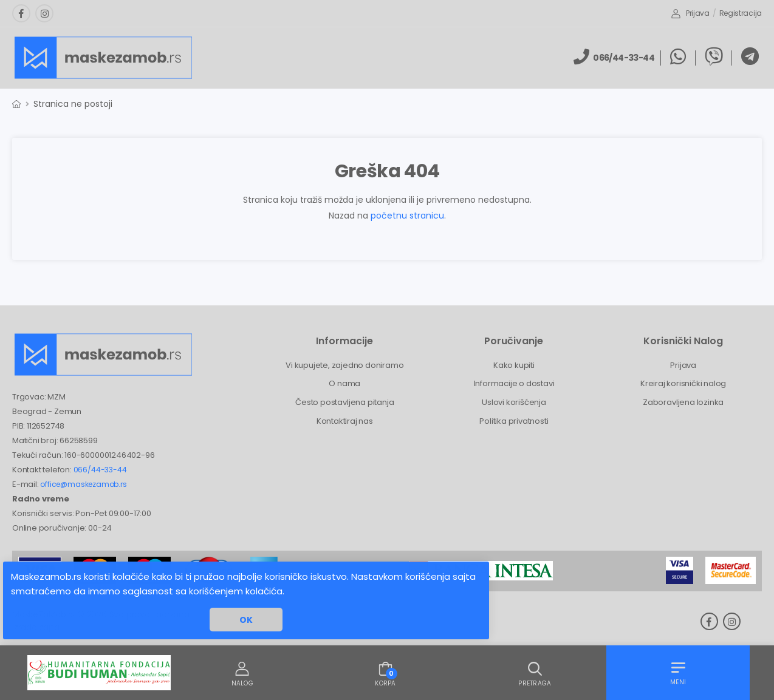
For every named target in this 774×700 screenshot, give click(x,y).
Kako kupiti (514, 365)
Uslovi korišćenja (514, 402)
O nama (344, 383)
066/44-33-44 (100, 470)
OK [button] (246, 620)
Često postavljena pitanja (344, 402)
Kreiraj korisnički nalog (683, 383)
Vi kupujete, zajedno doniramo (344, 365)
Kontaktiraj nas (345, 421)
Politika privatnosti (514, 421)
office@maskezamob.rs (83, 484)
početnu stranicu (407, 216)
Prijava (690, 13)
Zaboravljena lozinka (683, 402)
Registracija (741, 13)
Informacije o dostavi (514, 383)
